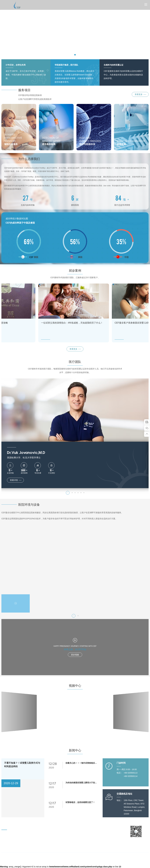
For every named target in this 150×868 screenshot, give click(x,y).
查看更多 (73, 349)
